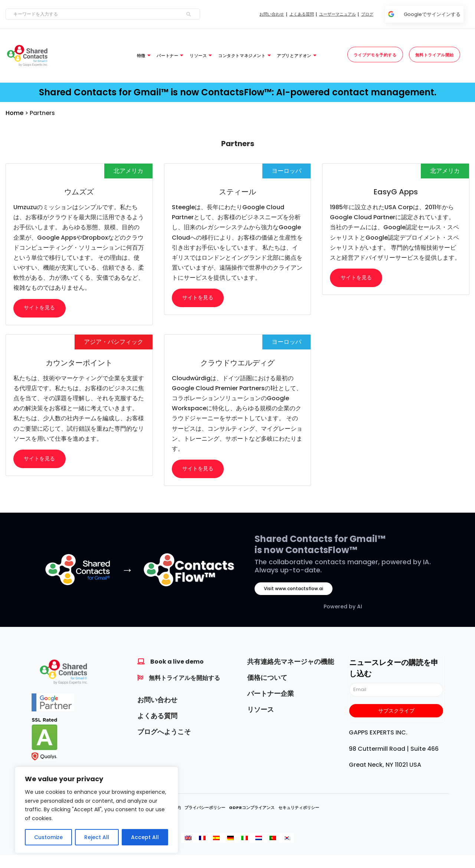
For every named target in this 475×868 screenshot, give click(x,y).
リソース (261, 711)
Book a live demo (177, 663)
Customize (48, 837)
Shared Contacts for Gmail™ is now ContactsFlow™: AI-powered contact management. (238, 92)
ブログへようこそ (164, 734)
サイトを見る (40, 308)
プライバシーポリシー (205, 809)
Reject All (97, 837)
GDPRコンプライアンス (252, 809)
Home (14, 113)
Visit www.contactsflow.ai (294, 590)
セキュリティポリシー (299, 809)
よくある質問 (157, 718)
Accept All (145, 837)
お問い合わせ (157, 702)
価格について (267, 679)
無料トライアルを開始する (184, 680)
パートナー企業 (271, 695)
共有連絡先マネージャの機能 (291, 663)
